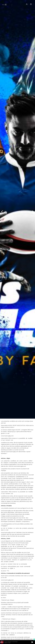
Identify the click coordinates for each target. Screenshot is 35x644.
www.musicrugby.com (7, 436)
